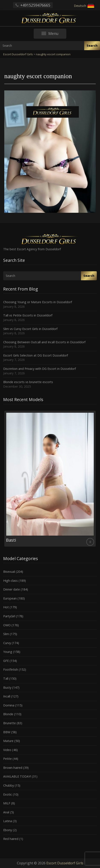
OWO (7, 625)
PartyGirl (9, 616)
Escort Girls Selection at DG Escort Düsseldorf (36, 355)
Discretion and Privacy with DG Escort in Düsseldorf (40, 369)
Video (7, 750)
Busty (7, 687)
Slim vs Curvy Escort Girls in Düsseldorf (30, 329)
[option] (50, 479)
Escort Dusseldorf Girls (65, 863)
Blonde (8, 714)
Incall (7, 696)
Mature (8, 741)
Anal (6, 812)
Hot (6, 607)
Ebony (8, 830)
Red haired (11, 839)
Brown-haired (13, 768)
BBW (7, 732)
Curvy (7, 643)
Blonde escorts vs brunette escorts (28, 382)
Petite (7, 759)
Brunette (10, 723)
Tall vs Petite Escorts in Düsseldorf (28, 315)
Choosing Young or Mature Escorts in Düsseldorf (38, 302)
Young (8, 652)
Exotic (8, 794)
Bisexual (9, 572)
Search (92, 46)
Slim (6, 634)
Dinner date (12, 589)
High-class (10, 581)
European (10, 598)
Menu (54, 35)
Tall (6, 678)
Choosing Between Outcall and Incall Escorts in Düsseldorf (44, 342)
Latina (8, 821)
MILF (7, 803)
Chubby (9, 785)
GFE (6, 661)
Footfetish (11, 669)
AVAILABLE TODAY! (17, 776)
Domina (9, 705)
